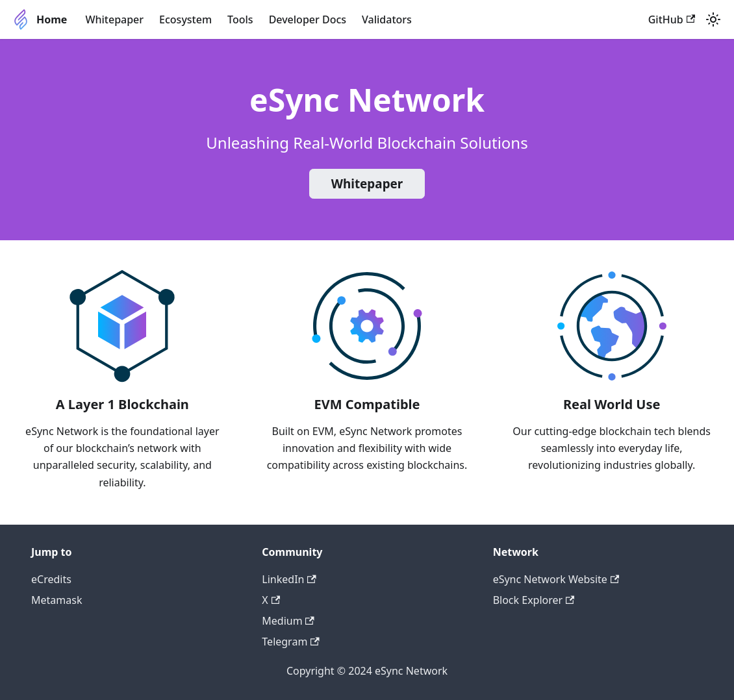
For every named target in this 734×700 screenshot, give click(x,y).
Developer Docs (308, 19)
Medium (288, 621)
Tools (240, 19)
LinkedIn (289, 579)
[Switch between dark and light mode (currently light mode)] (713, 19)
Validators (387, 19)
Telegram (290, 642)
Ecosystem (185, 19)
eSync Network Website (556, 579)
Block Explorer (534, 600)
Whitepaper (114, 19)
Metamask (57, 600)
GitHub (672, 19)
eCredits (51, 579)
